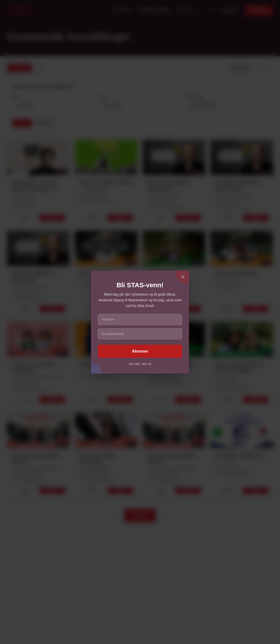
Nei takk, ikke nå (140, 364)
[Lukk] (183, 277)
